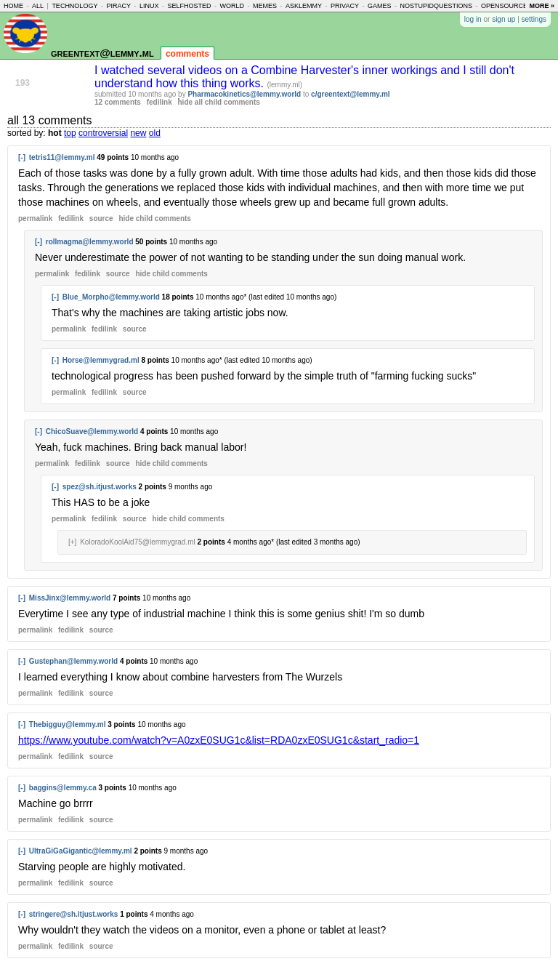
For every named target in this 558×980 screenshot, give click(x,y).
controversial (103, 133)
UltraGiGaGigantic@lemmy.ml (81, 851)
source (101, 218)
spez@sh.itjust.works (100, 487)
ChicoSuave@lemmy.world (92, 431)
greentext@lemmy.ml (102, 53)
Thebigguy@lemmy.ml (68, 724)
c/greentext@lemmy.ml (351, 94)
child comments (154, 218)
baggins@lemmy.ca (63, 788)
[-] (22, 157)
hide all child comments (219, 102)
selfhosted (189, 6)
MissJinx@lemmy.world (70, 598)
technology (74, 6)
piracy (118, 6)
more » (542, 6)
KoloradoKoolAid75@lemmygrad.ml (138, 542)
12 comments (118, 102)
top (70, 133)
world (232, 6)
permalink (35, 218)
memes (265, 6)
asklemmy (304, 6)
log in (473, 19)
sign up (504, 19)
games (380, 6)
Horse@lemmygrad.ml (101, 360)
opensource (504, 6)
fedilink (159, 102)
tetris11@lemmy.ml (62, 157)
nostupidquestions (436, 6)
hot (55, 133)
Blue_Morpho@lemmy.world (111, 297)
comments (187, 54)
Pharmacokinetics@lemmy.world (244, 94)
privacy (345, 6)
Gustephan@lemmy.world (73, 661)
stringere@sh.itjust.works (74, 914)
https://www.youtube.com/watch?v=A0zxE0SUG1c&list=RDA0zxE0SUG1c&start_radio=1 (219, 740)
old (155, 133)
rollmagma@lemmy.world (90, 242)
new (138, 133)
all (38, 6)
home (13, 6)
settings (534, 19)
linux (149, 6)
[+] (72, 542)
